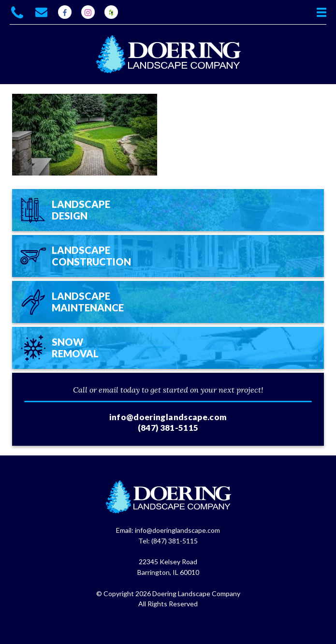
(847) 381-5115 (168, 428)
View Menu (321, 12)
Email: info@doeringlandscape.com (168, 530)
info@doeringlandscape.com (168, 417)
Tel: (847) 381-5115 (168, 541)
